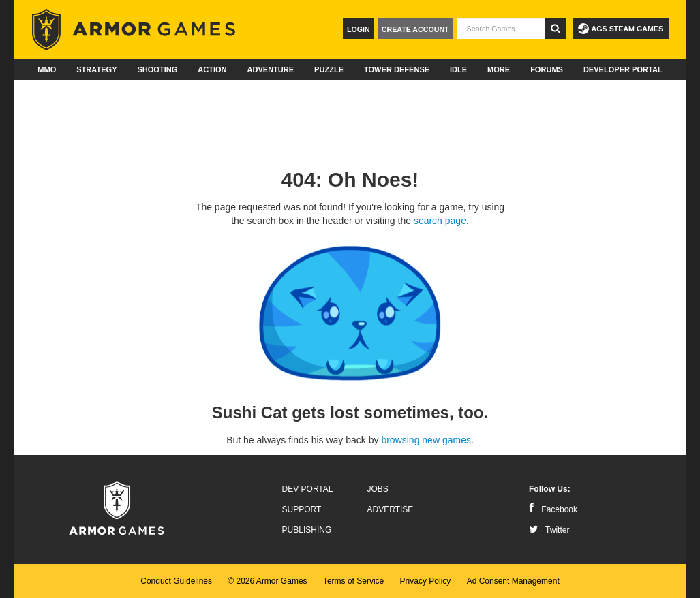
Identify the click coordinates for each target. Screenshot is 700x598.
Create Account (415, 29)
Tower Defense (397, 69)
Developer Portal (623, 69)
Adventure (270, 69)
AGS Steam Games (621, 29)
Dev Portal (308, 489)
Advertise (391, 509)
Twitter (549, 530)
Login (359, 29)
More (499, 69)
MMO (47, 69)
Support (302, 509)
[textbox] (501, 29)
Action (212, 69)
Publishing (307, 530)
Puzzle (329, 69)
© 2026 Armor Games (267, 581)
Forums (547, 69)
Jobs (378, 489)
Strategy (96, 69)
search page (440, 221)
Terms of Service (353, 581)
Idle (458, 69)
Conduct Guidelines (176, 581)
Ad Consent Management (513, 581)
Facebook (553, 509)
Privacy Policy (426, 581)
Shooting (157, 69)
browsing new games (426, 440)
